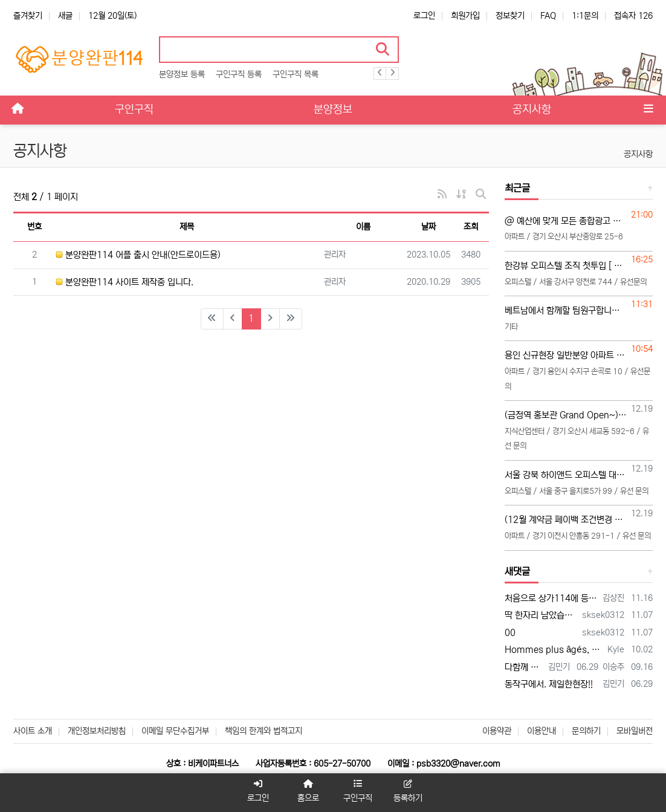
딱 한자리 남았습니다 (541, 615)
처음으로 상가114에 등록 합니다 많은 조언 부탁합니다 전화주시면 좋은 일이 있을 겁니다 (551, 598)
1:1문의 (585, 16)
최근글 (517, 188)
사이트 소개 (33, 731)
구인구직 (358, 791)
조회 (471, 227)
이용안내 (542, 731)
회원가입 (465, 16)
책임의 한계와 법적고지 (263, 731)
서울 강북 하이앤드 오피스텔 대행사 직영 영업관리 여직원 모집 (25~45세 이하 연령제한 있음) (566, 475)
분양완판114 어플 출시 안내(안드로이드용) (138, 255)
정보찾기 (510, 16)
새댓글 (517, 571)
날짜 (428, 227)
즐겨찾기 (28, 16)
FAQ (548, 16)
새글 (65, 16)
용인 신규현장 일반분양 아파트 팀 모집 (566, 355)
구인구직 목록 (296, 74)
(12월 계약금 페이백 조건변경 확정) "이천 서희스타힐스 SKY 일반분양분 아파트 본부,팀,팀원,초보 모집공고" (566, 520)
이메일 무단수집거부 (175, 731)
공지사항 (638, 154)
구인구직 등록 (239, 74)
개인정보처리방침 (97, 731)
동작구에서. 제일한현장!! (549, 684)
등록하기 (408, 791)
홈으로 (308, 791)
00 (510, 633)
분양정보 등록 (182, 74)
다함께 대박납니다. (524, 667)
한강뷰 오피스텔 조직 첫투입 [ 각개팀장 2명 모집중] (566, 266)
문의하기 (586, 731)
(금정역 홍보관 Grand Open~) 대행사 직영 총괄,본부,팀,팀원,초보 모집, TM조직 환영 (566, 415)
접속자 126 (633, 16)
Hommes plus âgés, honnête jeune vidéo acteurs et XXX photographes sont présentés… (554, 650)
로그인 (424, 16)
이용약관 (497, 731)
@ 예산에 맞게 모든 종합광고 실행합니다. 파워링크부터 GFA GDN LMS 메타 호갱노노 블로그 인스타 (566, 221)
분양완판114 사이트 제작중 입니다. (124, 282)
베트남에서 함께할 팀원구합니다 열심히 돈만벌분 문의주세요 (566, 310)
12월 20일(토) (112, 16)
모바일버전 (635, 731)
